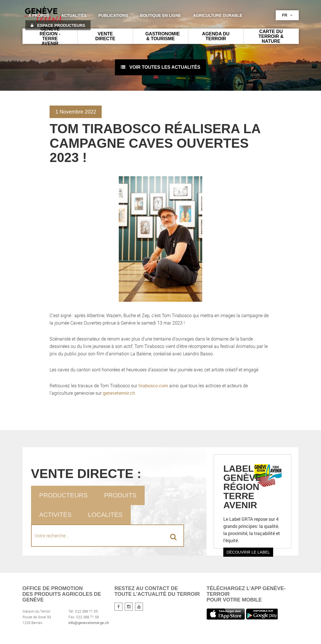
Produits (120, 495)
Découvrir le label (248, 552)
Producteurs (64, 495)
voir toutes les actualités (160, 67)
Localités (105, 515)
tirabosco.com (153, 385)
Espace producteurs (58, 25)
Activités (56, 515)
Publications (113, 15)
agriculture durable (217, 15)
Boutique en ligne (161, 15)
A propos (39, 15)
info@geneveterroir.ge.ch (89, 623)
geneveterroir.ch (119, 393)
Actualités (74, 15)
